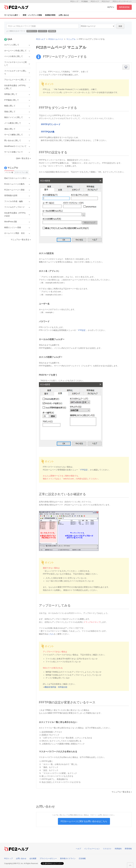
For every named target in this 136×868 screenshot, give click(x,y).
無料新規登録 (124, 7)
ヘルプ (78, 849)
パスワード (43, 31)
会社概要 (33, 858)
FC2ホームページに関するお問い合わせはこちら (84, 821)
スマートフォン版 (21, 172)
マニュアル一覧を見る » (122, 792)
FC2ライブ (95, 1)
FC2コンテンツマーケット (122, 1)
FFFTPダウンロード (51, 124)
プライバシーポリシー (48, 858)
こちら (51, 634)
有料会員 (52, 31)
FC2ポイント (32, 31)
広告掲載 (82, 858)
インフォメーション (92, 849)
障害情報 (128, 849)
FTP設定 (82, 330)
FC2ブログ (106, 1)
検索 (120, 26)
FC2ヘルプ (41, 39)
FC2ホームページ (56, 39)
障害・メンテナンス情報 (32, 15)
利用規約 (118, 849)
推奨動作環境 (50, 15)
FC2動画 (85, 1)
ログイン (111, 7)
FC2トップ (74, 1)
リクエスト (107, 849)
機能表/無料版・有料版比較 (56, 687)
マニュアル (71, 39)
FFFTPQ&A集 (48, 132)
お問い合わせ (64, 15)
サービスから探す (12, 15)
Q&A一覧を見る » (23, 158)
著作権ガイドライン (68, 858)
